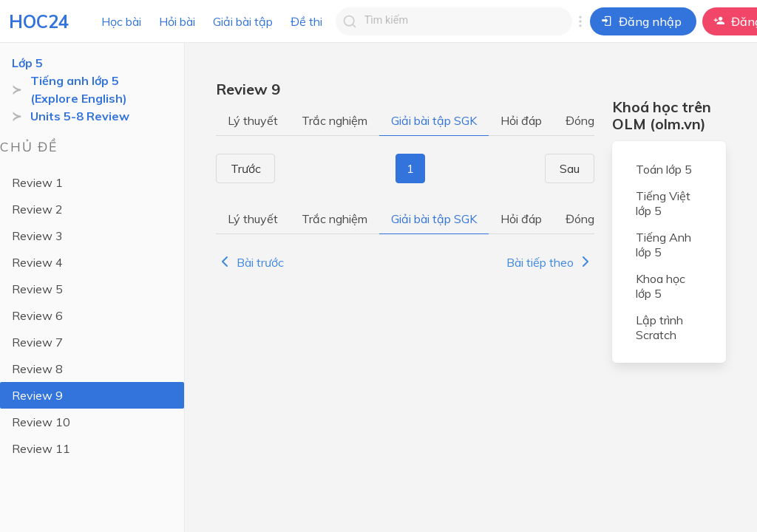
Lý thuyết (253, 120)
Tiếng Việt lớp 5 (663, 203)
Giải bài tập (243, 21)
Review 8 (37, 369)
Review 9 (37, 395)
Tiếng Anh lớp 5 (663, 245)
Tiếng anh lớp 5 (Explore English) (79, 89)
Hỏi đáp (521, 120)
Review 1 (37, 183)
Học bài (121, 21)
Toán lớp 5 (664, 169)
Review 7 (37, 342)
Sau (575, 168)
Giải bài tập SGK (434, 120)
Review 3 (37, 236)
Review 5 (37, 289)
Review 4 (37, 262)
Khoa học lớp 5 (661, 286)
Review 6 (37, 316)
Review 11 (41, 449)
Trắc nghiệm (335, 120)
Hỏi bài (177, 21)
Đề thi (306, 21)
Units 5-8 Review (80, 116)
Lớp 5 (27, 63)
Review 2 (37, 209)
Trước (241, 168)
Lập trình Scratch (659, 327)
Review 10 (41, 422)
